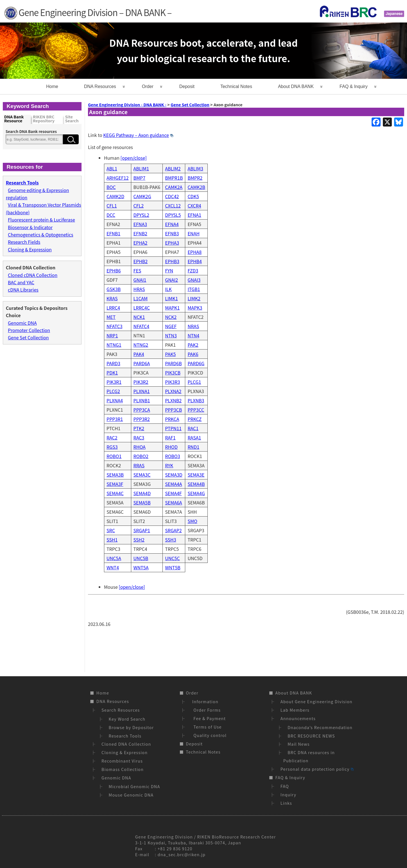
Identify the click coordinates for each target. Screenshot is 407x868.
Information (204, 701)
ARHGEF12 (118, 178)
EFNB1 (113, 233)
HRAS (139, 289)
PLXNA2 (173, 391)
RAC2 (112, 438)
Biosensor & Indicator (30, 227)
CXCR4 (194, 206)
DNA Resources (100, 86)
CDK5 (193, 196)
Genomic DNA (22, 323)
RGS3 (112, 447)
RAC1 (193, 428)
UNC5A (114, 558)
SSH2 (139, 540)
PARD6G (196, 363)
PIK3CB (173, 373)
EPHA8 (195, 252)
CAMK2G (142, 196)
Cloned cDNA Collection (33, 275)
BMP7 (140, 178)
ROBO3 (172, 456)
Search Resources (121, 710)
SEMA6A (173, 502)
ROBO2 (141, 456)
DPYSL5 (173, 215)
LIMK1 (171, 298)
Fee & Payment (208, 718)
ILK (168, 289)
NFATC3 (115, 326)
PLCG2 (113, 391)
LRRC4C (142, 308)
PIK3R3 (172, 382)
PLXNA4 (115, 400)
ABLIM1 (141, 168)
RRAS (139, 465)
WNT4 (113, 567)
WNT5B (173, 567)
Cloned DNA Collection (126, 744)
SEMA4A (173, 484)
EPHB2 (141, 261)
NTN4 (193, 335)
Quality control (209, 735)
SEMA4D (142, 493)
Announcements (298, 718)
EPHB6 (114, 270)
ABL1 (112, 168)
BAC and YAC (21, 282)
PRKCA (172, 419)
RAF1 (170, 438)
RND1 (193, 447)
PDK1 (112, 373)
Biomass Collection (123, 769)
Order (148, 86)
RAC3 (139, 438)
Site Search (72, 119)
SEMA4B (196, 484)
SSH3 (170, 540)
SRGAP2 (173, 530)
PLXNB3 (196, 400)
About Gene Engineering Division (316, 701)
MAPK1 (172, 308)
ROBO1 (114, 456)
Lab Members (295, 710)
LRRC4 (113, 308)
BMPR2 (195, 178)
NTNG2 (141, 345)
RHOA (140, 447)
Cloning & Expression (30, 249)
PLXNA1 (142, 391)
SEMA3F (115, 484)
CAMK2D (115, 196)
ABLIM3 (195, 168)
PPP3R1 (115, 419)
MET (111, 317)
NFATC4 (142, 326)
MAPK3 (195, 308)
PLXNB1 (142, 400)
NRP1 (112, 335)
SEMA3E (196, 475)
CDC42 (172, 196)
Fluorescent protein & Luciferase (41, 220)
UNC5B (141, 558)
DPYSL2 (141, 215)
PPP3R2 (142, 419)
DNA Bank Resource (14, 119)
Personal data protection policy (317, 769)
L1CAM (141, 298)
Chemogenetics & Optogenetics (40, 235)
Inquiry (288, 794)
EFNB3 (172, 233)
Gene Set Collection (28, 337)
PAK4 (139, 354)
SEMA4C (115, 493)
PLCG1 (194, 382)
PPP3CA (142, 410)
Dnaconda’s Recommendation (320, 727)
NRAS (193, 326)
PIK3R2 (141, 382)
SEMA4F (173, 493)
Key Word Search (127, 719)
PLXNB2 (173, 400)
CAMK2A (174, 187)
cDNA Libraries (23, 290)
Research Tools (125, 736)
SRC (111, 530)
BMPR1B (174, 178)
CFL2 (139, 206)
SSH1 (112, 540)
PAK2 (193, 345)
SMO (192, 521)
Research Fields (24, 242)
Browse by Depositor (131, 727)
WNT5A (141, 567)
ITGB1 (194, 289)
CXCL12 (173, 206)
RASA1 (194, 438)
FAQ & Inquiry (354, 86)
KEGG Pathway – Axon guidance (138, 135)
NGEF (171, 326)
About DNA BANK (296, 86)
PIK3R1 (114, 382)
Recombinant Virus (122, 761)
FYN (169, 270)
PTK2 (139, 428)
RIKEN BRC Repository (44, 119)
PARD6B (173, 363)
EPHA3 (172, 243)
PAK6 (193, 354)
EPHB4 (195, 261)
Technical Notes (236, 86)
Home (52, 86)
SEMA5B (142, 502)
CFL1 (112, 206)
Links (286, 803)
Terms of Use (206, 727)
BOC (111, 187)
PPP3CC (196, 410)
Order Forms (206, 710)
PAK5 (170, 354)
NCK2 (171, 317)
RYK (169, 465)
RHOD (171, 447)
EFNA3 (140, 224)
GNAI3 (194, 280)
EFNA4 (172, 224)
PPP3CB (173, 410)
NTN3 (171, 335)
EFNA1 (194, 215)
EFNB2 (140, 233)
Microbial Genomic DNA (134, 786)
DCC (111, 215)
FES (137, 270)
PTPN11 (173, 428)
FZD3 (193, 270)
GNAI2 (171, 280)
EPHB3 (172, 261)
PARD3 (113, 363)
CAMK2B (196, 187)
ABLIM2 (173, 168)
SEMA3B (115, 475)
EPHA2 (141, 243)
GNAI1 (140, 280)
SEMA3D (174, 475)
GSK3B (114, 289)
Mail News (299, 744)
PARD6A (142, 363)
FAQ (285, 786)
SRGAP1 (142, 530)
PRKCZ (195, 419)
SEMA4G (196, 493)
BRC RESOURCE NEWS (311, 736)
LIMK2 (194, 298)
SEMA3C (142, 475)
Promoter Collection (29, 330)
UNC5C (172, 558)
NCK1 (139, 317)
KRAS (112, 298)
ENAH (193, 233)
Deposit (187, 86)
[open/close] (134, 158)
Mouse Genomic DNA (131, 795)
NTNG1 (114, 345)
